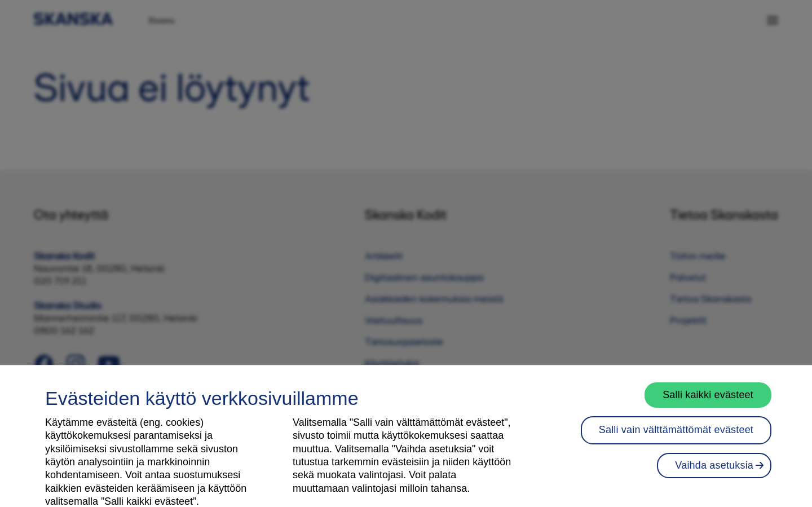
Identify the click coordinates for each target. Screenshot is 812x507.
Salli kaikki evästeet (708, 405)
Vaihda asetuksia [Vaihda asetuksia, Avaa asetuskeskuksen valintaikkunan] (714, 475)
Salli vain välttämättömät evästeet (676, 440)
